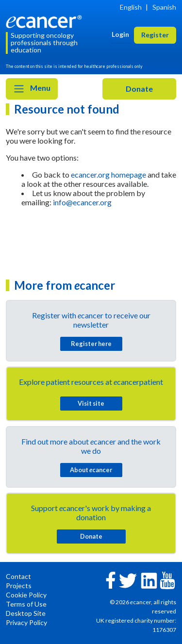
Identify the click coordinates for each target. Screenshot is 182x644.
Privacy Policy (26, 622)
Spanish (164, 7)
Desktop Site (26, 613)
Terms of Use (26, 604)
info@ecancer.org (82, 202)
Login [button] (120, 34)
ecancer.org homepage (108, 174)
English (131, 7)
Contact (18, 576)
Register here (91, 344)
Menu (32, 89)
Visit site (91, 403)
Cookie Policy (26, 595)
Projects (19, 586)
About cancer (91, 470)
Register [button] (155, 35)
